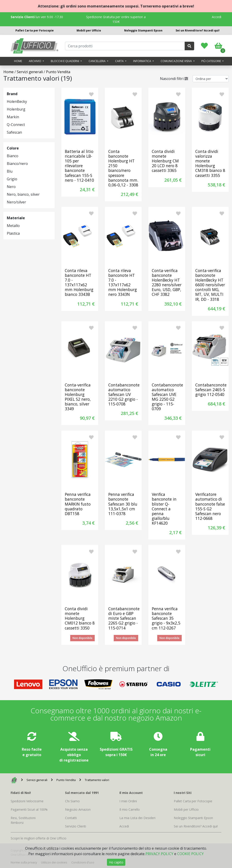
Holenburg (16, 109)
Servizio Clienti (76, 826)
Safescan (14, 132)
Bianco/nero (17, 164)
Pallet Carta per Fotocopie (35, 30)
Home (18, 61)
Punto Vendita (58, 72)
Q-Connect (16, 125)
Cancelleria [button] (97, 61)
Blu (10, 171)
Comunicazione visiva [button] (177, 61)
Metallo (13, 226)
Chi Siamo (72, 801)
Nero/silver (16, 202)
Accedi (217, 17)
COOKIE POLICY (190, 854)
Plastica (13, 233)
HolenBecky (17, 101)
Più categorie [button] (211, 61)
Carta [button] (120, 61)
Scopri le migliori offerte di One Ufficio (39, 838)
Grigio (12, 179)
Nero (11, 187)
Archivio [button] (35, 61)
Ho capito (116, 862)
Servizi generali (30, 72)
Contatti (71, 818)
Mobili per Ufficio (89, 30)
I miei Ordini (128, 801)
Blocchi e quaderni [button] (65, 61)
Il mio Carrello (130, 809)
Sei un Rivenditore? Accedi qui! (198, 30)
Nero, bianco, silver (23, 194)
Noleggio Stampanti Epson (143, 30)
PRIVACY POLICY (159, 854)
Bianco (13, 156)
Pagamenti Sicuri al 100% (29, 809)
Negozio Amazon (78, 809)
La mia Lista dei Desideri (137, 818)
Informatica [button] (143, 61)
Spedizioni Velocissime (27, 801)
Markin (13, 117)
